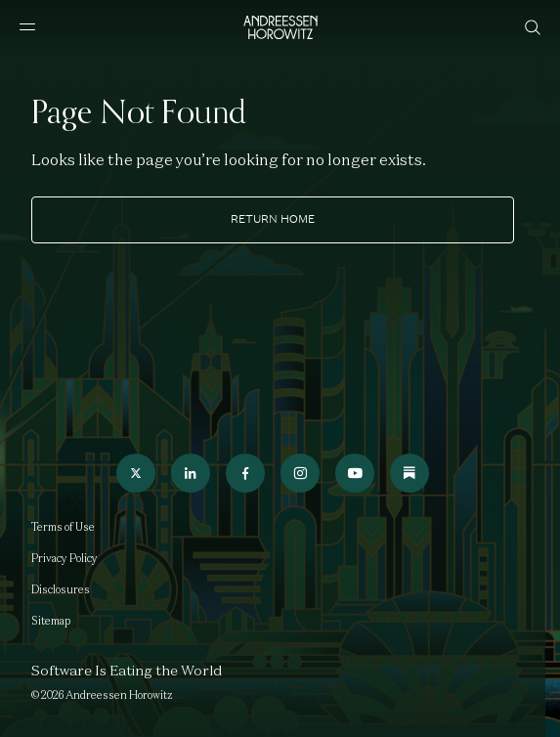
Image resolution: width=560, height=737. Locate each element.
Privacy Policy (65, 558)
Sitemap (51, 621)
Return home (273, 219)
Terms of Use (63, 527)
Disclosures (61, 589)
